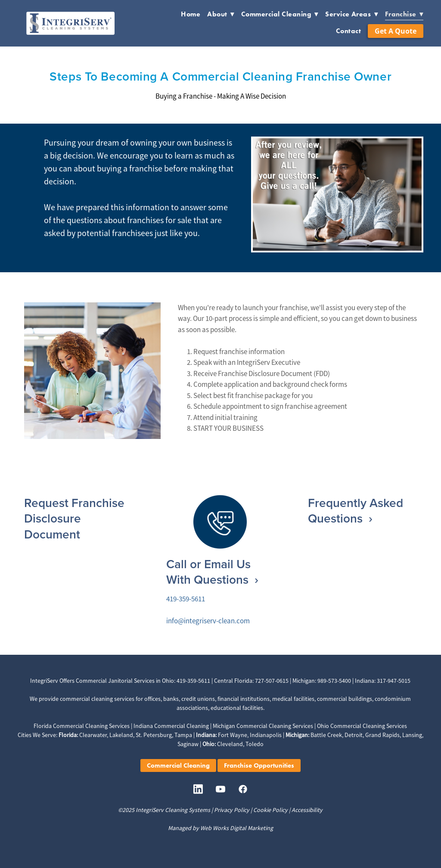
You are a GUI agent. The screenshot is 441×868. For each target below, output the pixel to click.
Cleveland (230, 744)
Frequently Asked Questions (356, 510)
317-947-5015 (394, 681)
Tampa (183, 735)
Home (191, 14)
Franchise (404, 14)
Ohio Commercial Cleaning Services (362, 726)
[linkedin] (198, 790)
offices (152, 699)
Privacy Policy (232, 810)
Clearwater (93, 735)
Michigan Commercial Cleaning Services (263, 726)
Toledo (255, 744)
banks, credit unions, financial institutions (216, 699)
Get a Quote (396, 31)
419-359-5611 (186, 599)
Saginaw (188, 744)
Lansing (412, 735)
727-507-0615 (272, 681)
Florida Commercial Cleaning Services (82, 726)
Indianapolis (266, 735)
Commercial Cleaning (280, 14)
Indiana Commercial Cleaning (171, 726)
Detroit (354, 735)
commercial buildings (345, 699)
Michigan (304, 681)
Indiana (365, 681)
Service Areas (351, 14)
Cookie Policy (270, 810)
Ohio (168, 681)
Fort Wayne (233, 735)
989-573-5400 (334, 681)
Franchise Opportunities (259, 765)
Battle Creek (326, 735)
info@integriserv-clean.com (208, 621)
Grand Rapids (382, 735)
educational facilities (237, 708)
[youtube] (220, 790)
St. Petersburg (154, 735)
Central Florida (233, 681)
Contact (348, 31)
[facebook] (243, 790)
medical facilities (293, 699)
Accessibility (307, 810)
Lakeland (121, 735)
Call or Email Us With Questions (209, 572)
